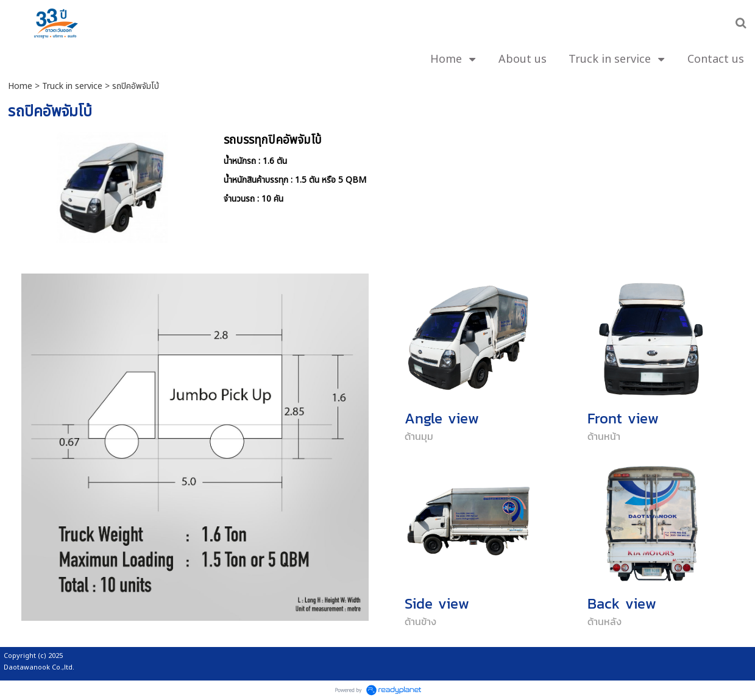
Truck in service (72, 86)
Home (20, 86)
